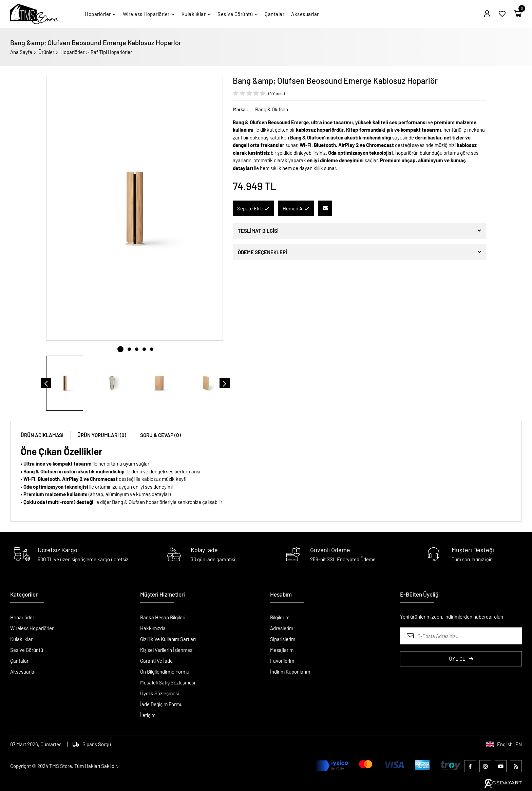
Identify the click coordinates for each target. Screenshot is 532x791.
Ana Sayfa (21, 52)
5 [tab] (152, 349)
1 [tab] (120, 349)
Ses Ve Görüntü (27, 650)
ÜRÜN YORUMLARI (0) (102, 435)
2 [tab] (129, 349)
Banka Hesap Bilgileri (163, 617)
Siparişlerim (283, 639)
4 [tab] (144, 349)
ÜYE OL (461, 659)
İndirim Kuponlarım (290, 672)
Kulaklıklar (21, 639)
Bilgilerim (280, 617)
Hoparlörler (72, 52)
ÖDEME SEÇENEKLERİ (262, 252)
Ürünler (46, 52)
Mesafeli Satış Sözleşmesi (168, 682)
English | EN (504, 744)
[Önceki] (46, 383)
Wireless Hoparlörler (32, 628)
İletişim (148, 715)
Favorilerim (282, 661)
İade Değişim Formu (161, 704)
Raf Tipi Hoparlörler (111, 52)
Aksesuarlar (23, 672)
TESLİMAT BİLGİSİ (258, 231)
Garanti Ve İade (156, 661)
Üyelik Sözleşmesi (159, 693)
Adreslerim (282, 628)
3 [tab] (137, 349)
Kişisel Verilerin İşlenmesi (167, 650)
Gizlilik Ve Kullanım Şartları (168, 639)
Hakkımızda (153, 628)
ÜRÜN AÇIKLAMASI (42, 435)
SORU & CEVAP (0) (160, 435)
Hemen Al (296, 208)
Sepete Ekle (253, 208)
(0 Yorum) (277, 93)
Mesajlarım (282, 650)
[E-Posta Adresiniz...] (461, 636)
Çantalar (19, 661)
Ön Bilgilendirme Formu (165, 672)
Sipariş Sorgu (92, 744)
